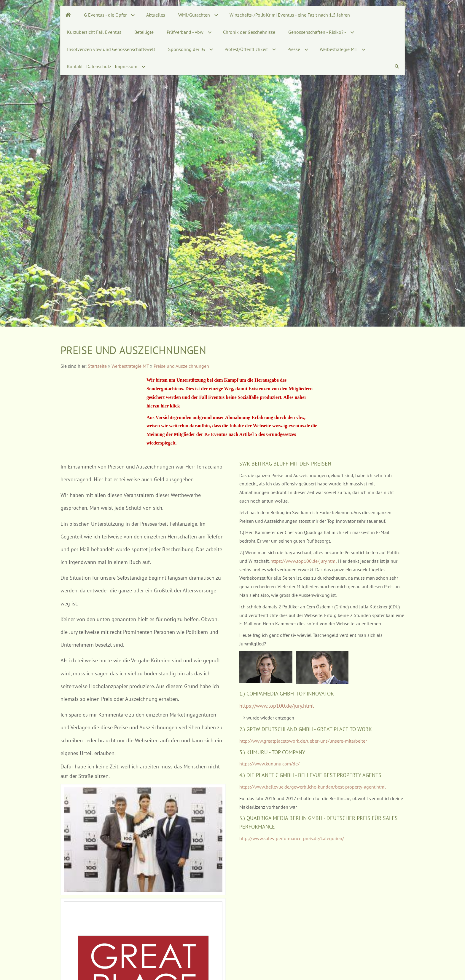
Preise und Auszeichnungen (181, 366)
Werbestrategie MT (130, 366)
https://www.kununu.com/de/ (269, 764)
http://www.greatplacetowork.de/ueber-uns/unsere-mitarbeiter (303, 741)
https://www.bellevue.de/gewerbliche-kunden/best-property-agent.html (313, 787)
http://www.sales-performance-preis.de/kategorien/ (292, 838)
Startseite (97, 366)
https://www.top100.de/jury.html (304, 561)
